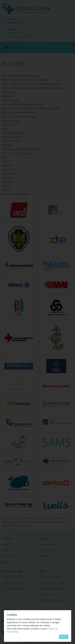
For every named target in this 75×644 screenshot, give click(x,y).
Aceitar (64, 637)
